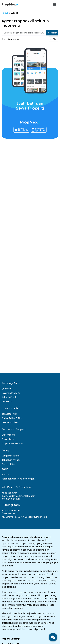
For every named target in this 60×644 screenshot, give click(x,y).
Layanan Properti (11, 393)
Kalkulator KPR (9, 414)
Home (5, 13)
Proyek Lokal (8, 439)
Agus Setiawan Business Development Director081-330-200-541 (18, 496)
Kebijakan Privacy (11, 460)
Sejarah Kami (9, 397)
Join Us (5, 475)
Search (52, 33)
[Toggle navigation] (55, 4)
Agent (14, 13)
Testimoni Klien (10, 422)
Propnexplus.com (11, 537)
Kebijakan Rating (11, 456)
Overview (6, 389)
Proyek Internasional (12, 443)
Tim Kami (7, 401)
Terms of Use (8, 464)
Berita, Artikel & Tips (12, 418)
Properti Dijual (11, 639)
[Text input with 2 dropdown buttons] (24, 33)
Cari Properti (8, 435)
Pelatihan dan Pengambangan (18, 479)
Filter (54, 39)
